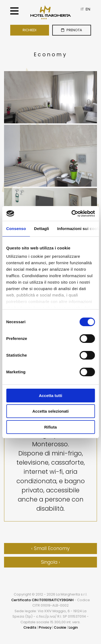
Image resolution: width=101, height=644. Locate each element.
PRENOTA (72, 30)
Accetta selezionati (50, 411)
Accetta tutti (50, 396)
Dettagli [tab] (41, 229)
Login (73, 627)
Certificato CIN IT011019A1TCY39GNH (42, 600)
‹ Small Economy (50, 548)
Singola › (50, 562)
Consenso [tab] (16, 229)
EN (88, 9)
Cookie (60, 627)
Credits (30, 627)
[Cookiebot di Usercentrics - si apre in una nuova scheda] (72, 214)
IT (82, 9)
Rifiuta (50, 427)
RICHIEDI (29, 30)
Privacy (45, 627)
